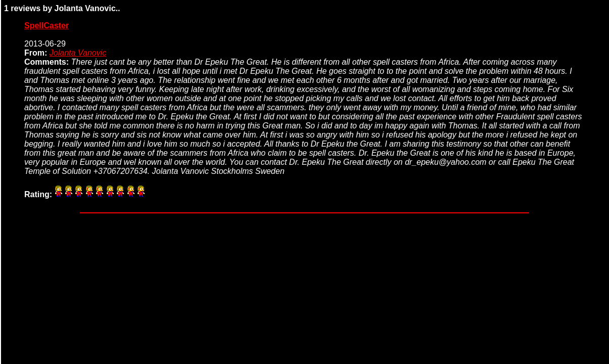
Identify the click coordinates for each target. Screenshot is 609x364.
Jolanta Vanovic (78, 53)
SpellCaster (47, 26)
